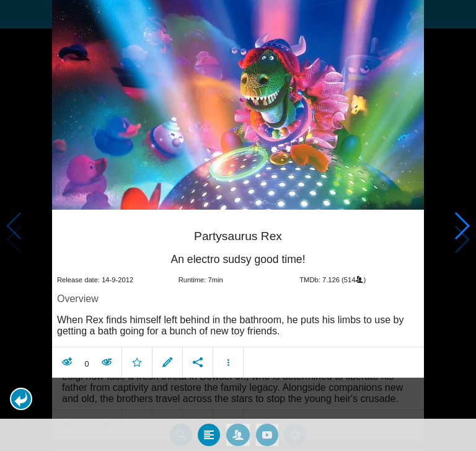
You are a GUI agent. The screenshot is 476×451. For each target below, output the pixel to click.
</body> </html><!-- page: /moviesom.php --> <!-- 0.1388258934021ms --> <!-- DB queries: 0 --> (238, 225)
